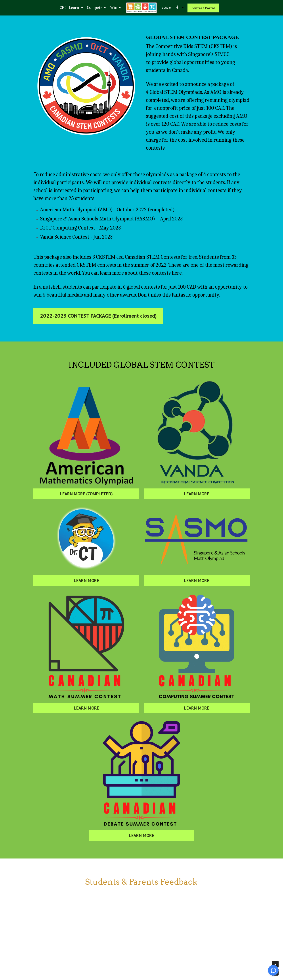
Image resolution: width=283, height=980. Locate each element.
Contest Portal (203, 8)
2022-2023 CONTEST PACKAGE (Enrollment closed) (98, 327)
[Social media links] (177, 7)
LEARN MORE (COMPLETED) (86, 505)
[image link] (86, 86)
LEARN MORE (197, 505)
